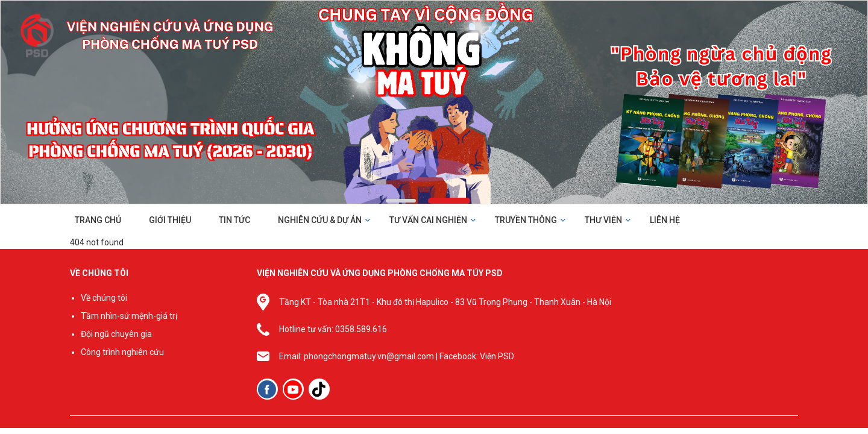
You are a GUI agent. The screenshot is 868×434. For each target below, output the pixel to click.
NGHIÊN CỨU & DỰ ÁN (320, 220)
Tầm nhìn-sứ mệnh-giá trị (129, 316)
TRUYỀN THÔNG (526, 220)
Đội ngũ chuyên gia (116, 334)
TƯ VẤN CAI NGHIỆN (428, 220)
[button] (401, 201)
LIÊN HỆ (665, 220)
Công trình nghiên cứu (122, 352)
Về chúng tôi (104, 298)
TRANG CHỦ (98, 220)
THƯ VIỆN (603, 220)
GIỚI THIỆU (170, 220)
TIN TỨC (234, 220)
